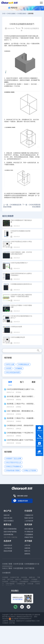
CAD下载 (12, 623)
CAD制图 (5, 577)
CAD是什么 (14, 582)
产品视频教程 (29, 534)
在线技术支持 (23, 501)
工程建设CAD (29, 515)
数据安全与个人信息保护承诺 (26, 621)
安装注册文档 (29, 529)
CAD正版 (24, 577)
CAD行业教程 (11, 14)
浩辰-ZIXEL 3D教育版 (10, 537)
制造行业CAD (29, 518)
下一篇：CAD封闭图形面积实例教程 (31, 206)
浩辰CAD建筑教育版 (10, 529)
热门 (22, 382)
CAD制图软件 (24, 582)
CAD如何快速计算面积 (13, 470)
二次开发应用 (29, 521)
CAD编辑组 (19, 368)
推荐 (10, 382)
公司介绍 (27, 545)
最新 (34, 382)
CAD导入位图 (10, 364)
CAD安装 (5, 582)
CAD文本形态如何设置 (13, 372)
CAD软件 (15, 78)
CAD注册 (30, 584)
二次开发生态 (8, 548)
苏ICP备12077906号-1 (9, 617)
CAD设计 (26, 579)
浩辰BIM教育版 (8, 534)
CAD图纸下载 (21, 584)
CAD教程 (34, 579)
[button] (21, 8)
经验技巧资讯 (29, 537)
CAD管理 (8, 368)
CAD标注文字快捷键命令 (13, 466)
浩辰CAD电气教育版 (10, 532)
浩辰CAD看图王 (9, 521)
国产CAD (10, 579)
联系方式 (27, 551)
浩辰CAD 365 (8, 518)
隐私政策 (12, 621)
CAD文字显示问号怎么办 (13, 462)
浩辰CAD (7, 515)
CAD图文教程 (22, 14)
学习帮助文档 (29, 532)
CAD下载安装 (10, 584)
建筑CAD (18, 579)
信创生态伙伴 (8, 545)
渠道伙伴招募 (8, 551)
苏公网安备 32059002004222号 (20, 619)
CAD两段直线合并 (24, 364)
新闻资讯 (27, 554)
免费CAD (32, 577)
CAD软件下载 (14, 577)
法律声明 (5, 621)
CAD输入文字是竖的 (30, 470)
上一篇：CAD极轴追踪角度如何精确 (12, 206)
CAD (4, 14)
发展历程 (27, 548)
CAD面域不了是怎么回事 (13, 459)
